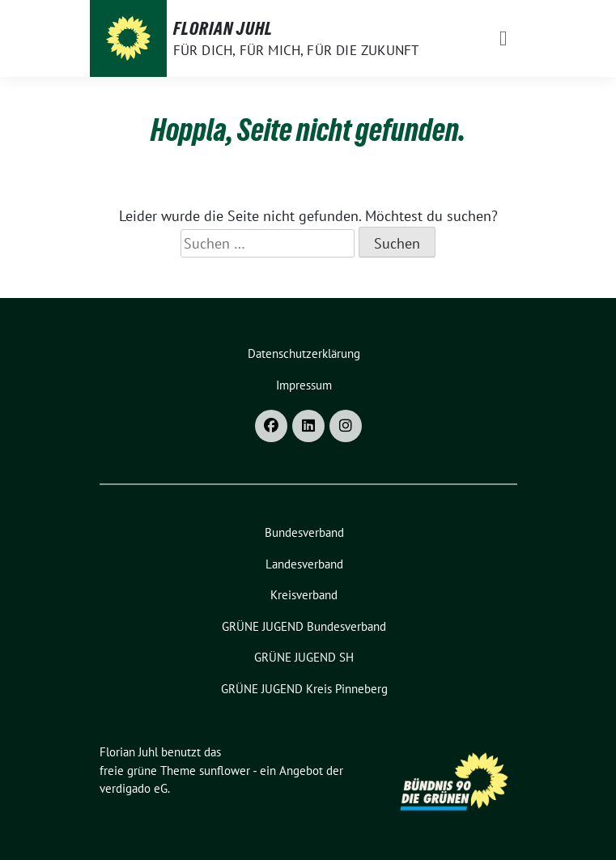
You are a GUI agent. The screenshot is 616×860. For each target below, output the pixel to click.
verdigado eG (134, 788)
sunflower (225, 771)
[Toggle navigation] (503, 38)
